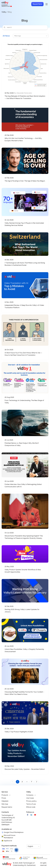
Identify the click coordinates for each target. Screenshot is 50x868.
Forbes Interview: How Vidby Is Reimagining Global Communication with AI (23, 486)
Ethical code (31, 807)
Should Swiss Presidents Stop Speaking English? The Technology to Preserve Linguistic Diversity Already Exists (24, 537)
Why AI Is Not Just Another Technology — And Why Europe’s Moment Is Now (23, 139)
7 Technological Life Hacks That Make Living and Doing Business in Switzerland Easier (25, 264)
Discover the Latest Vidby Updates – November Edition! (25, 769)
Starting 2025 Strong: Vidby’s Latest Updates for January (22, 611)
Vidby (4, 12)
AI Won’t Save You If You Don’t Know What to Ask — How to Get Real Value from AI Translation (23, 354)
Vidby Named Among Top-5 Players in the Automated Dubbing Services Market (24, 224)
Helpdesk (5, 801)
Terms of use (31, 804)
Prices (4, 798)
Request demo (7, 807)
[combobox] (15, 36)
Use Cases (30, 798)
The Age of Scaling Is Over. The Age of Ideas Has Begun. (25, 181)
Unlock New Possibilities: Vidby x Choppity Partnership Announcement (24, 650)
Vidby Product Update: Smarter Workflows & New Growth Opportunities (23, 571)
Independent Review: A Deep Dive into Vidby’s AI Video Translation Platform (24, 306)
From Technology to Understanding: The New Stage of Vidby (24, 402)
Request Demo (37, 4)
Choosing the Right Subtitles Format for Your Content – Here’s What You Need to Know (24, 693)
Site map (5, 804)
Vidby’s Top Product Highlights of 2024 (19, 732)
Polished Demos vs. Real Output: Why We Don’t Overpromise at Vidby (22, 444)
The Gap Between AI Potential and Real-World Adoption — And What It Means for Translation (25, 97)
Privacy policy (31, 801)
